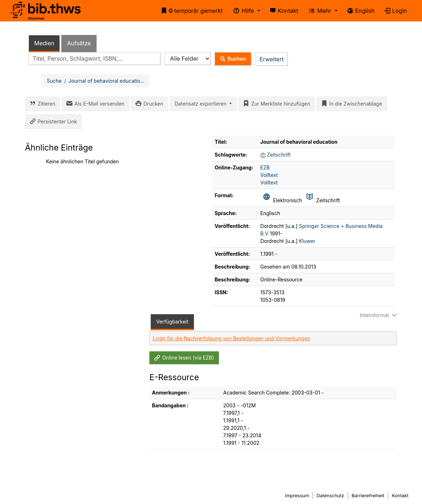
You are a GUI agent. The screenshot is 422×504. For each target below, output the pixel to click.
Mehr (319, 11)
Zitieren (41, 104)
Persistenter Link (52, 122)
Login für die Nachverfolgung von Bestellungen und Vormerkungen (231, 338)
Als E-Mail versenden (94, 104)
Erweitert (272, 59)
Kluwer (307, 241)
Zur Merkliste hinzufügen (275, 104)
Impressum (297, 495)
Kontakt (283, 11)
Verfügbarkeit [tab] (172, 322)
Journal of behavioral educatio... (106, 81)
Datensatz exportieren (201, 104)
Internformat (379, 315)
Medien (44, 43)
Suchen (231, 59)
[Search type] (188, 59)
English (360, 11)
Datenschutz (330, 495)
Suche (54, 81)
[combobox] (94, 59)
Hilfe (242, 11)
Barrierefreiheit (368, 495)
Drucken (148, 104)
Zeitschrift (279, 155)
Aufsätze (79, 43)
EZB (265, 167)
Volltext (269, 175)
